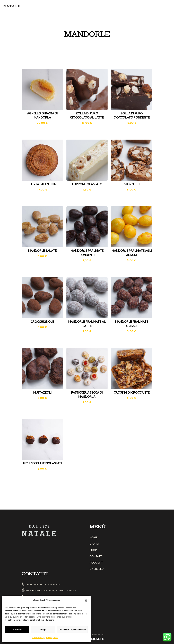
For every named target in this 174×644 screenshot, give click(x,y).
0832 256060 (54, 584)
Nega (43, 629)
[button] (86, 601)
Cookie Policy (38, 637)
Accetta (17, 629)
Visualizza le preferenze (72, 629)
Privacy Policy (53, 637)
